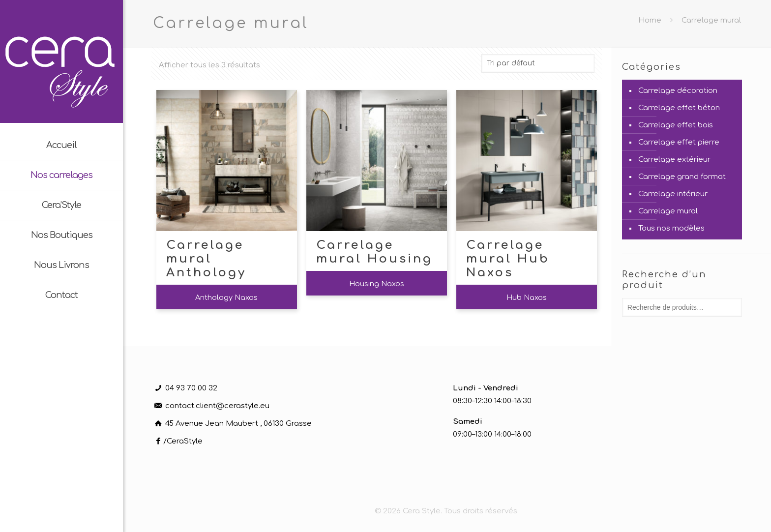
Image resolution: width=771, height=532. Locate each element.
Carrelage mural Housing (374, 252)
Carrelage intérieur (673, 194)
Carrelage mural (668, 211)
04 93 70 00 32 (191, 388)
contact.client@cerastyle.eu (217, 406)
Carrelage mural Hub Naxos (508, 259)
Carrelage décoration (678, 91)
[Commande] (538, 63)
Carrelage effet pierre (679, 142)
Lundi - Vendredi (486, 388)
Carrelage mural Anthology (206, 259)
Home (650, 20)
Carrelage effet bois (676, 125)
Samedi (468, 422)
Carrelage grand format (682, 177)
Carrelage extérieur (674, 160)
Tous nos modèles (671, 228)
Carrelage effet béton (679, 108)
